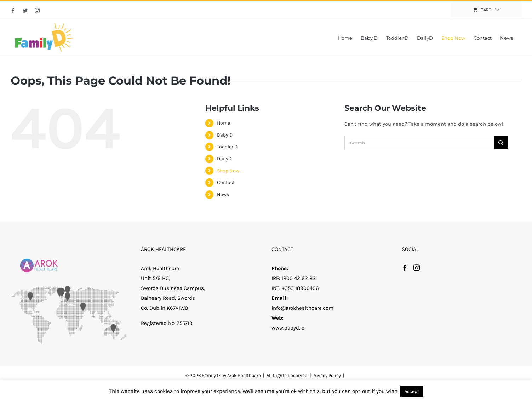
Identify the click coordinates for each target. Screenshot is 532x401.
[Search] (501, 143)
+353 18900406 (300, 288)
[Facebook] (405, 268)
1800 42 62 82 (299, 278)
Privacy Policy (327, 375)
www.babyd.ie (288, 328)
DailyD (224, 159)
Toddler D (227, 147)
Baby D (225, 135)
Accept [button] (412, 391)
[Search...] (419, 143)
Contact (226, 182)
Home (224, 123)
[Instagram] (417, 268)
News (223, 194)
